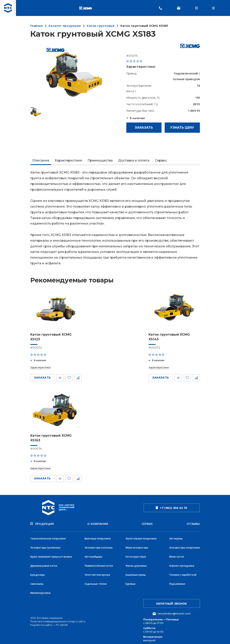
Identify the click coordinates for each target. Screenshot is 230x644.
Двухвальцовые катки (44, 563)
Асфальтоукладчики (182, 563)
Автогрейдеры (93, 555)
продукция (42, 523)
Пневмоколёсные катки (99, 563)
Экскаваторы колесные (99, 546)
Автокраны (176, 537)
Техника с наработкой (183, 572)
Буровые (131, 581)
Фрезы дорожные (136, 563)
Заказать (144, 128)
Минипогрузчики (40, 589)
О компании (98, 523)
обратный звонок (171, 599)
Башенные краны (136, 572)
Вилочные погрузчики (98, 537)
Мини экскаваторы (137, 546)
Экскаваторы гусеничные (45, 546)
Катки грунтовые (136, 555)
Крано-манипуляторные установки (51, 555)
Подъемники (177, 581)
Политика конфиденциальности (50, 618)
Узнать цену (182, 128)
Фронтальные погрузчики (141, 537)
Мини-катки (177, 555)
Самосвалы (37, 581)
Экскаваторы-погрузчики (185, 546)
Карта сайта (78, 618)
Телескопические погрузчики (48, 537)
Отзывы (193, 523)
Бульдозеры (38, 572)
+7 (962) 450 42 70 (171, 508)
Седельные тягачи (96, 581)
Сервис (147, 523)
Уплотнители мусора (97, 572)
